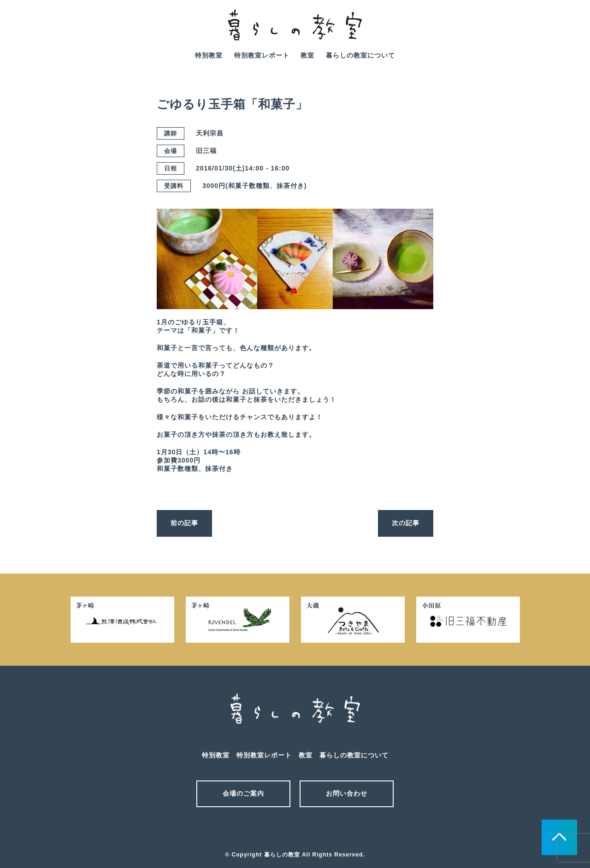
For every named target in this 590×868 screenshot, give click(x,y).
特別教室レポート (262, 55)
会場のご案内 (243, 793)
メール (279, 830)
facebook (566, 31)
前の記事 (184, 523)
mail (541, 31)
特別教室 (209, 55)
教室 (307, 55)
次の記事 (406, 523)
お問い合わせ (347, 793)
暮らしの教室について (360, 55)
